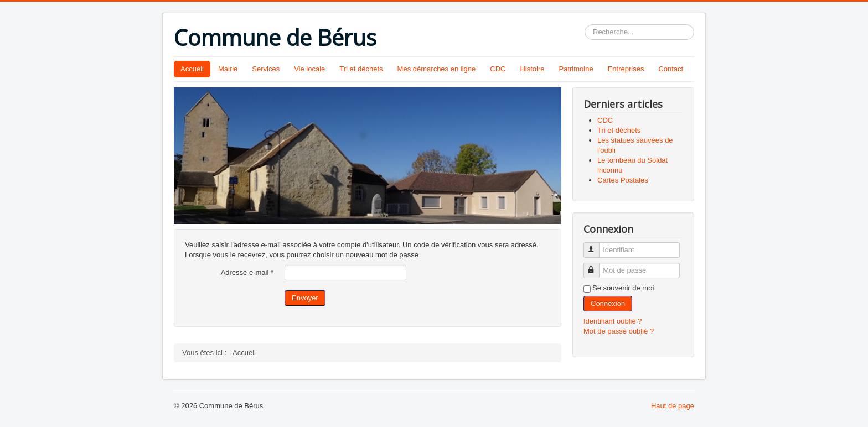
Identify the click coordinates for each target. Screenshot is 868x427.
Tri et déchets (361, 69)
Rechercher (585, 25)
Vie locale (309, 69)
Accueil (192, 69)
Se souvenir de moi (623, 288)
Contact (671, 69)
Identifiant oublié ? (613, 321)
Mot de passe (596, 266)
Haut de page (673, 406)
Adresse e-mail (247, 272)
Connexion (608, 303)
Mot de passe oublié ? (619, 331)
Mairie (228, 69)
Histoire (532, 69)
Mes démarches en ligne (437, 69)
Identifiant (596, 245)
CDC (498, 69)
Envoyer (305, 298)
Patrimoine (576, 69)
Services (266, 69)
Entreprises (626, 69)
